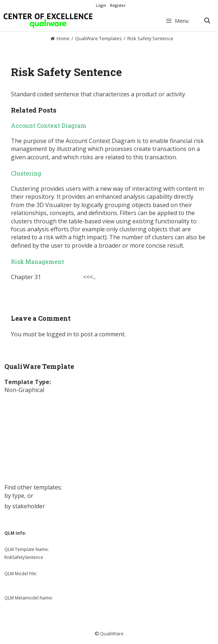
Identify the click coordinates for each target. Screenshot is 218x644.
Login (101, 5)
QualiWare (112, 634)
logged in (59, 334)
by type (14, 496)
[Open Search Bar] (207, 21)
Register (118, 5)
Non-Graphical (24, 390)
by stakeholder (25, 506)
